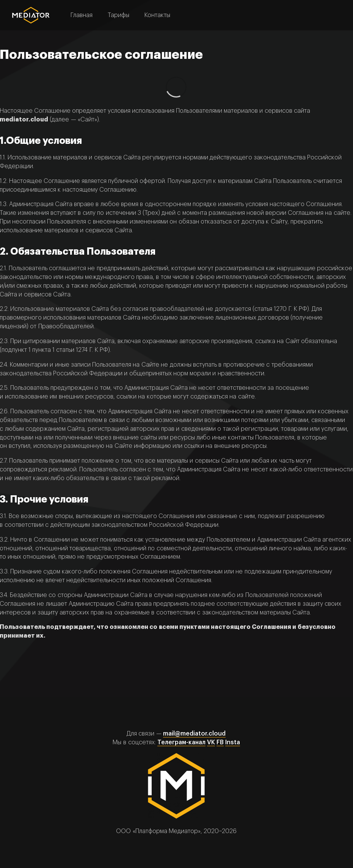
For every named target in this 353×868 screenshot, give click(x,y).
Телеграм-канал (181, 742)
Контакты (157, 15)
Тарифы (118, 15)
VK (211, 742)
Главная (82, 15)
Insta (233, 742)
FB (220, 742)
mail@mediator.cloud (194, 734)
